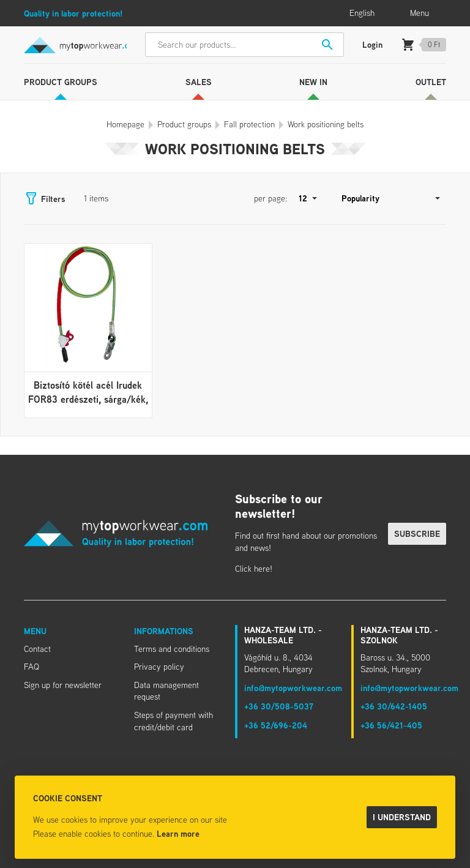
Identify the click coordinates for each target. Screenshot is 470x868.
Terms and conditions (172, 649)
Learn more (178, 833)
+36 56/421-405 (391, 725)
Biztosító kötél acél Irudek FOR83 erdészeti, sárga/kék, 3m (88, 399)
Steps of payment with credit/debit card (173, 721)
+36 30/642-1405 (394, 706)
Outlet (431, 82)
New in (313, 82)
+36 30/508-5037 (279, 706)
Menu (35, 631)
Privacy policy (159, 667)
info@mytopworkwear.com (293, 688)
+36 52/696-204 (276, 725)
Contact (37, 649)
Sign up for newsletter (63, 685)
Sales (199, 82)
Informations (164, 631)
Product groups (61, 82)
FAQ (32, 667)
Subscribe (417, 533)
